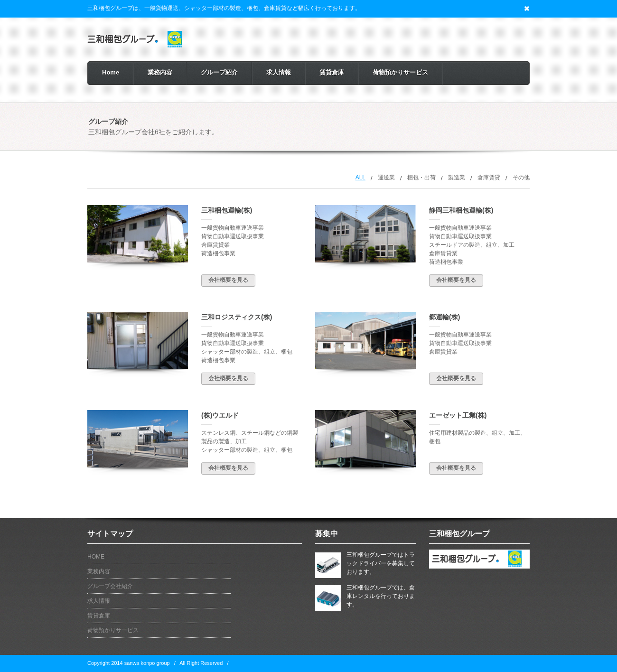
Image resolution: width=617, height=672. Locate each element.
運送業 (386, 177)
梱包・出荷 (421, 177)
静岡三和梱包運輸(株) (461, 210)
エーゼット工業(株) (458, 415)
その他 (521, 177)
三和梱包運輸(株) (227, 210)
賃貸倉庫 (332, 72)
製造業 (457, 177)
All (360, 177)
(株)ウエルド (220, 415)
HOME (96, 557)
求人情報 (279, 72)
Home (111, 72)
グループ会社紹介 (110, 586)
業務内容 (160, 72)
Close (527, 9)
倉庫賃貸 (489, 177)
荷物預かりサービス (400, 72)
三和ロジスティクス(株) (237, 317)
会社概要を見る (228, 280)
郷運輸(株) (444, 317)
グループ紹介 (219, 72)
